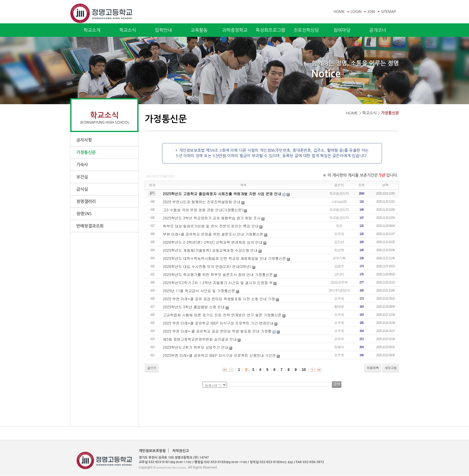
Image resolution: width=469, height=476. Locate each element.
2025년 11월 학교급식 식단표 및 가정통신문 (199, 291)
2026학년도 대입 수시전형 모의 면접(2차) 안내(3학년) (207, 266)
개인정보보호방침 (152, 451)
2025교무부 (339, 282)
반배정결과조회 (90, 226)
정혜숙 (339, 347)
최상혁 (339, 250)
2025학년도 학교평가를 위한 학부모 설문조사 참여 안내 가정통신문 (218, 274)
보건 (339, 226)
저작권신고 (180, 451)
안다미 (339, 274)
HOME (339, 12)
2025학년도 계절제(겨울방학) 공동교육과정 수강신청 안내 (210, 250)
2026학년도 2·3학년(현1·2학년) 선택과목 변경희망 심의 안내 (213, 242)
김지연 (339, 242)
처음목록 (373, 368)
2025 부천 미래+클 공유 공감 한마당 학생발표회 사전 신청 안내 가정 (219, 299)
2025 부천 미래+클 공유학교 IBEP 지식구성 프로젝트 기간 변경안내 (218, 323)
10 (304, 370)
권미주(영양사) (339, 290)
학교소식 (128, 30)
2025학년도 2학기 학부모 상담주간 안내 (196, 347)
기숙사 (82, 165)
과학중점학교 (235, 30)
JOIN (371, 12)
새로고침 (391, 368)
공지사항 (84, 140)
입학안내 (163, 30)
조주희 (339, 234)
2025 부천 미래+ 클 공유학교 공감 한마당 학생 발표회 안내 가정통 (217, 331)
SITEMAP (389, 12)
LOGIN (356, 12)
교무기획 (339, 258)
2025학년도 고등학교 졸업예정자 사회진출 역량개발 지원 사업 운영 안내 (222, 194)
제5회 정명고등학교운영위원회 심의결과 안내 (200, 339)
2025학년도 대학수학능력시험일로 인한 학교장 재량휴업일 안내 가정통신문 (225, 258)
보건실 (82, 177)
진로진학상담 (306, 30)
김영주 (339, 266)
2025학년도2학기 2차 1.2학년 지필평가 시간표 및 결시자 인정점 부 (218, 282)
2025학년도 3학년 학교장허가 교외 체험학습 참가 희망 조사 (212, 218)
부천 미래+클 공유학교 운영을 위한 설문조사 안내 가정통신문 (213, 234)
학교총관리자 (339, 193)
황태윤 (339, 306)
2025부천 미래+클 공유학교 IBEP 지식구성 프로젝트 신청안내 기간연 (220, 355)
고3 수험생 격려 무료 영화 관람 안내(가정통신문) (203, 210)
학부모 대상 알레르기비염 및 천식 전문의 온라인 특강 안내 (211, 226)
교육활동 (199, 30)
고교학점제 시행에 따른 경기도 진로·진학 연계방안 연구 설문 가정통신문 (222, 315)
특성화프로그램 (271, 30)
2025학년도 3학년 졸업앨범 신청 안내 (194, 307)
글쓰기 (152, 368)
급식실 (82, 189)
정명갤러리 (86, 201)
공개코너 (377, 30)
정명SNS (84, 214)
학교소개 (92, 30)
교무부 (339, 339)
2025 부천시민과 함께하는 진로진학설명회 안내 (202, 202)
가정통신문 (86, 152)
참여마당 (342, 30)
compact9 (339, 201)
